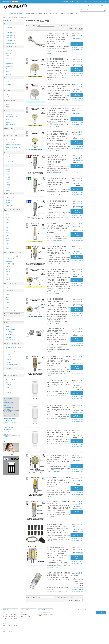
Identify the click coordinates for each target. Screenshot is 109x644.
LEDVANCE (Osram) (12, 117)
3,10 (8, 185)
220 (7, 236)
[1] (7, 104)
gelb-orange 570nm (12, 256)
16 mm (8, 61)
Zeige (76, 29)
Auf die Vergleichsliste (77, 49)
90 (7, 214)
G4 (8, 156)
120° (8, 297)
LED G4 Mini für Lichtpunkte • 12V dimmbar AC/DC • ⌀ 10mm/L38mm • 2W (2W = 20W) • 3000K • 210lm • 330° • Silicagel (58, 482)
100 (7, 217)
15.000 (8, 382)
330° (8, 308)
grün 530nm (10, 264)
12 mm (8, 56)
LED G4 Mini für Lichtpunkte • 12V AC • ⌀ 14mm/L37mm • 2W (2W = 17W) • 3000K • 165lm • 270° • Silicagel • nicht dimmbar (58, 228)
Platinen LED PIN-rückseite (13, 148)
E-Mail (11, 455)
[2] (7, 107)
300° (8, 305)
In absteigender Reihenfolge (55, 26)
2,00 (8, 177)
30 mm (8, 74)
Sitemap (23, 612)
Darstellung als (62, 26)
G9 (7, 159)
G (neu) (9, 362)
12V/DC (9, 200)
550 (7, 249)
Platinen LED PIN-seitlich (13, 145)
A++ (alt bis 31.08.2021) (13, 365)
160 (7, 222)
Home (5, 18)
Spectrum (9, 122)
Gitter (72, 26)
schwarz (9, 84)
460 (7, 246)
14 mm (8, 58)
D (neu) (9, 354)
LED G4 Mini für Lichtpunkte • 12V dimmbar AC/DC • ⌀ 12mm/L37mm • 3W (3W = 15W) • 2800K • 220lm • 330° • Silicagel (58, 361)
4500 (8, 274)
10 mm (8, 53)
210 (7, 233)
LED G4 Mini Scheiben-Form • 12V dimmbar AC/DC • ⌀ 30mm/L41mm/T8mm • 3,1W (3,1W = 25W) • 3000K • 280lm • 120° (58, 460)
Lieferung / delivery (9, 616)
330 (7, 243)
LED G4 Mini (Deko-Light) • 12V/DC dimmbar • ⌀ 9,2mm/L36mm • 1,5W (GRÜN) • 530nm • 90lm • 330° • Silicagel (58, 183)
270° (8, 302)
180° (8, 300)
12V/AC (9, 203)
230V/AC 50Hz (10, 205)
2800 (8, 269)
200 (7, 230)
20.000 (8, 387)
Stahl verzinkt (10, 337)
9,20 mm (9, 50)
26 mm (8, 72)
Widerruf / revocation (10, 614)
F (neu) (8, 359)
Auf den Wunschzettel (77, 47)
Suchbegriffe (25, 614)
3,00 (8, 182)
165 (7, 225)
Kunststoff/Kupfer (11, 329)
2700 (8, 267)
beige (8, 82)
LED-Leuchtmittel (13, 18)
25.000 (8, 390)
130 (7, 220)
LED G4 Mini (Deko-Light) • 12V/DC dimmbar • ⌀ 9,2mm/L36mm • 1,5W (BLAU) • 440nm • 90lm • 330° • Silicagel (57, 205)
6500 (8, 280)
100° (8, 294)
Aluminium (9, 327)
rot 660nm (9, 261)
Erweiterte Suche (26, 616)
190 (7, 228)
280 (7, 241)
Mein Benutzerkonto (44, 612)
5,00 (8, 188)
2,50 (8, 180)
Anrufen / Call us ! (11, 453)
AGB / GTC (6, 612)
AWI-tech (9, 114)
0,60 (8, 169)
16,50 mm (9, 64)
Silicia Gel (9, 334)
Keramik (9, 332)
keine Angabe (10, 125)
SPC (8, 119)
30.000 (8, 393)
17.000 (8, 385)
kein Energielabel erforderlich (13, 348)
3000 (8, 272)
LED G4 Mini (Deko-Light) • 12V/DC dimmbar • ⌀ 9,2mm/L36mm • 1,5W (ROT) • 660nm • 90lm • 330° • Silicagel (57, 160)
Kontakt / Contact (9, 631)
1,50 (8, 174)
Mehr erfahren (55, 103)
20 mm (8, 69)
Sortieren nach (31, 26)
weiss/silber (10, 87)
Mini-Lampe (10, 142)
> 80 (8, 319)
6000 (8, 277)
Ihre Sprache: (7, 2)
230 (7, 238)
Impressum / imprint (9, 629)
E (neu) (8, 357)
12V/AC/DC (10, 198)
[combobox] (93, 10)
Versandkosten (79, 38)
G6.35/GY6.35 (10, 162)
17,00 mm (9, 66)
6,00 (8, 190)
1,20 (8, 172)
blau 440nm (10, 259)
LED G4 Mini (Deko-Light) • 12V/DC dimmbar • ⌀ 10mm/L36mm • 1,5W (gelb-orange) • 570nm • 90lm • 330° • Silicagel (58, 251)
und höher (11, 43)
